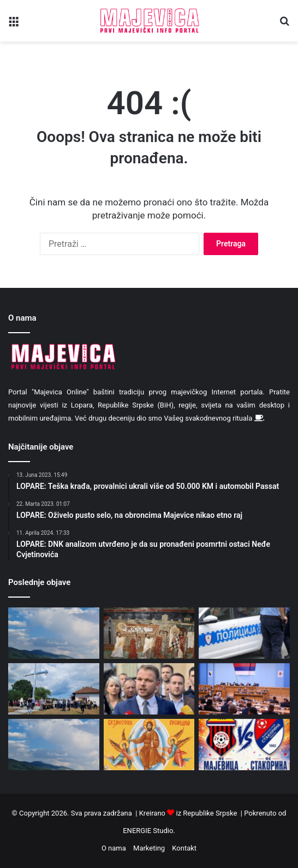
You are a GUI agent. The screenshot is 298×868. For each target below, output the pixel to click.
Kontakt (184, 848)
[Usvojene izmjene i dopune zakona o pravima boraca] (244, 689)
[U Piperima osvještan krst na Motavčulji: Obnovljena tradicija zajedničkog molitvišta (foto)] (54, 689)
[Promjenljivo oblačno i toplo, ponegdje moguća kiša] (54, 633)
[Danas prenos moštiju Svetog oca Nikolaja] (149, 633)
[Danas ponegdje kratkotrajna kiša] (54, 745)
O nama (114, 848)
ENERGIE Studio (148, 831)
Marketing (149, 848)
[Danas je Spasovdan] (149, 745)
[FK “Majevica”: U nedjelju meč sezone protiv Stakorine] (244, 745)
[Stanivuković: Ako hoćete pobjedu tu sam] (149, 689)
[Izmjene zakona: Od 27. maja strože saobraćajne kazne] (244, 633)
